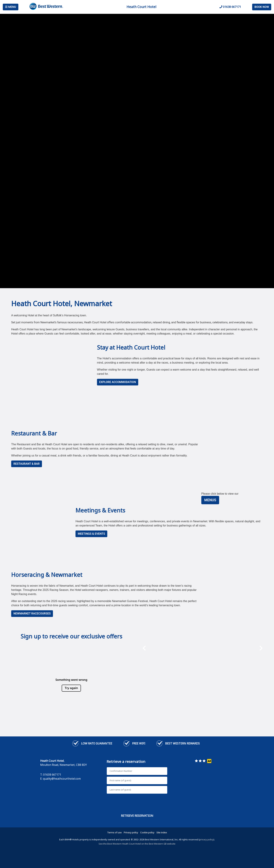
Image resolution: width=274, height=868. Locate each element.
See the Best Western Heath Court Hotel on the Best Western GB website (137, 844)
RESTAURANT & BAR (27, 464)
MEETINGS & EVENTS (91, 534)
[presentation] (144, 666)
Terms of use (114, 832)
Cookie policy (147, 832)
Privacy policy (131, 832)
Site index (162, 832)
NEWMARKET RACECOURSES (32, 614)
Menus (210, 500)
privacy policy (206, 839)
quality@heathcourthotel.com (62, 779)
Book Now (262, 7)
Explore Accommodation (118, 382)
